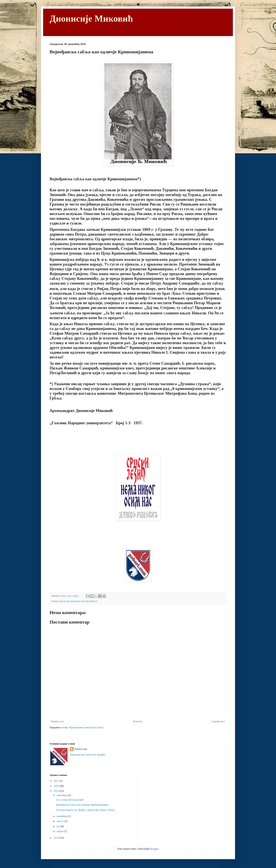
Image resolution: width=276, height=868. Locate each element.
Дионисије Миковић (91, 19)
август (60, 821)
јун (59, 826)
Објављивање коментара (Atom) (86, 727)
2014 (57, 838)
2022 (57, 781)
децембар (62, 795)
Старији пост (218, 721)
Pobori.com (81, 749)
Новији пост (57, 721)
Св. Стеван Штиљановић (70, 800)
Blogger (154, 849)
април (60, 831)
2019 (57, 791)
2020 (57, 786)
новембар (62, 816)
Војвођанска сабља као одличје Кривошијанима (82, 805)
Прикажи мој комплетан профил (88, 755)
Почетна (138, 721)
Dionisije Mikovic (89, 601)
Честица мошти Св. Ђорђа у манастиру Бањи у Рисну (85, 810)
